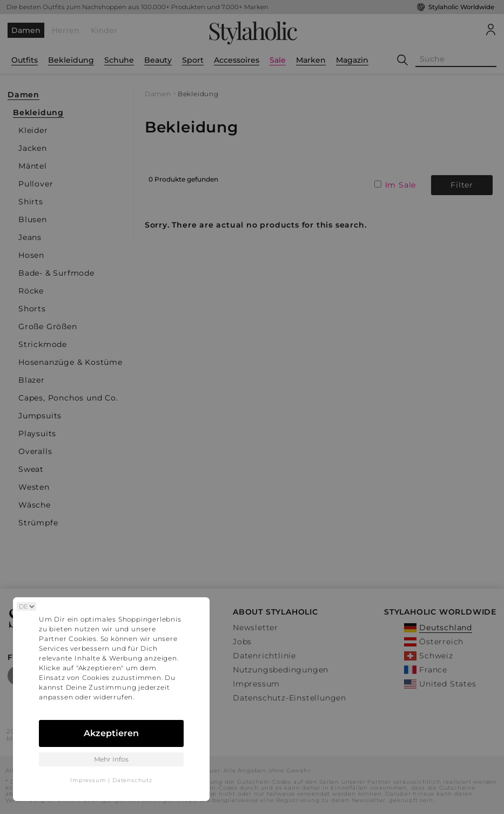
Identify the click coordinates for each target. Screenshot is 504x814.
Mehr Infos (111, 759)
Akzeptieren (111, 733)
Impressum (88, 780)
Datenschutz (132, 780)
